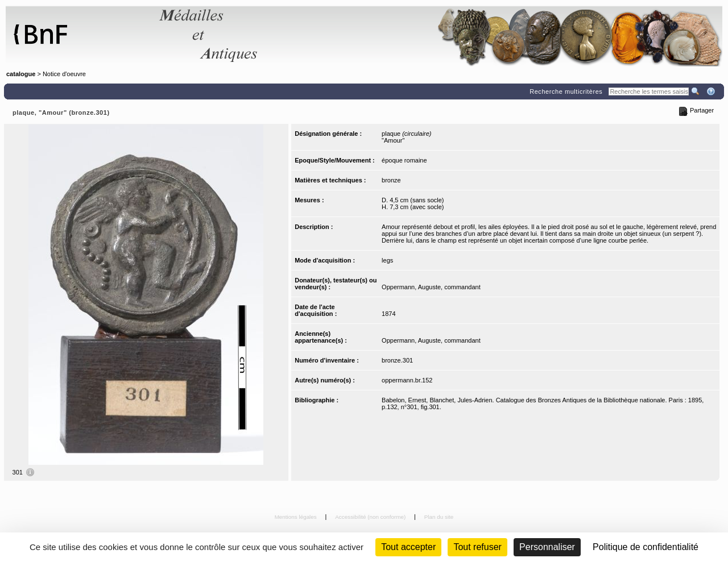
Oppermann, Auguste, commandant (431, 287)
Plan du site (439, 517)
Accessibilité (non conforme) (371, 517)
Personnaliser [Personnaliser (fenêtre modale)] (547, 547)
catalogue (21, 74)
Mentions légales (297, 517)
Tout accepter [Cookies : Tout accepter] (408, 547)
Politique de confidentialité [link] (646, 547)
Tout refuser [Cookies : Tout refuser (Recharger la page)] (477, 547)
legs (387, 260)
